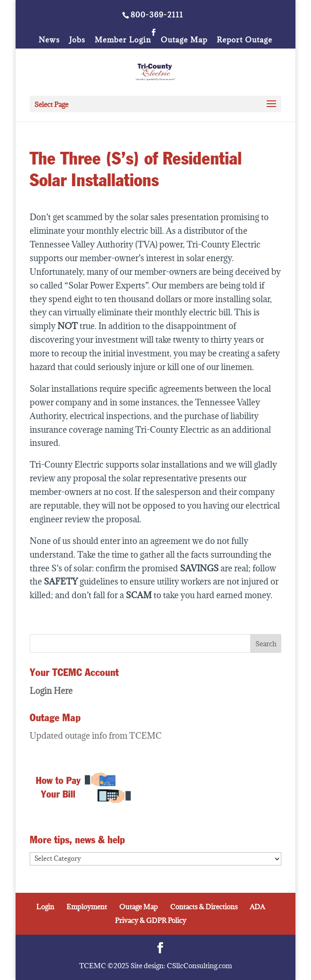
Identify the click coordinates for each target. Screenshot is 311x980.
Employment (87, 907)
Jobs (77, 40)
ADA (257, 907)
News (49, 40)
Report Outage (245, 40)
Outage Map (184, 40)
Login (45, 907)
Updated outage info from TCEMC (96, 736)
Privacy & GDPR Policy (151, 920)
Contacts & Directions (204, 907)
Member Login (123, 40)
